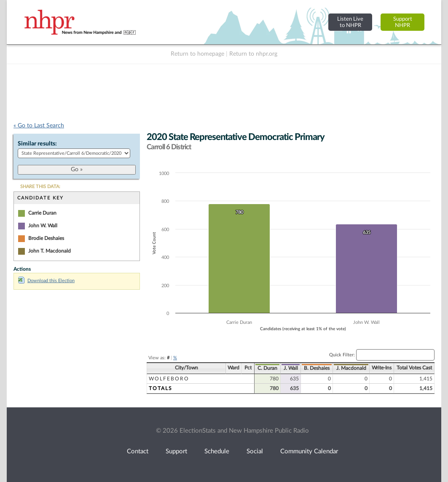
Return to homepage (197, 54)
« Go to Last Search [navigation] (39, 126)
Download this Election (46, 281)
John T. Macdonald (50, 251)
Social (255, 451)
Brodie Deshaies (46, 238)
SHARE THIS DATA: (40, 187)
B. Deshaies (317, 368)
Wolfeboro (169, 379)
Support (176, 451)
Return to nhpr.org (253, 54)
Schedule (217, 451)
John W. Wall (43, 226)
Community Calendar (309, 451)
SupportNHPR (403, 22)
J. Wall (291, 368)
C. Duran (267, 368)
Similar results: (37, 144)
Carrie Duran (42, 213)
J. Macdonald (351, 368)
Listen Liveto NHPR (350, 22)
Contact (138, 451)
